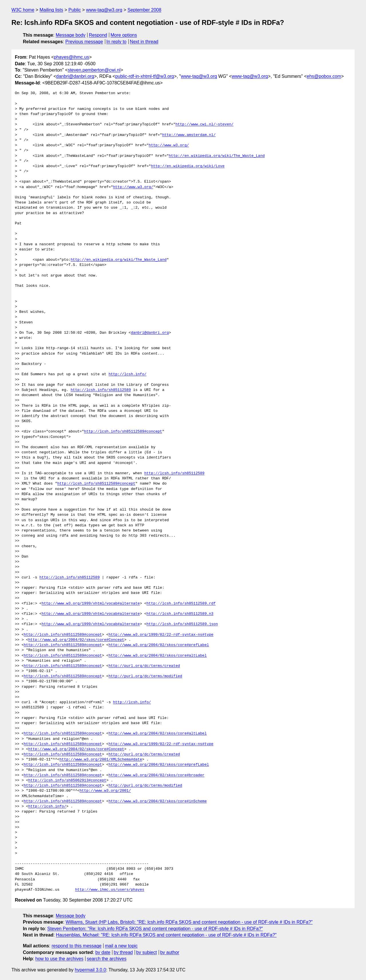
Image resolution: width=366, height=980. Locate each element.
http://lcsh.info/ (128, 374)
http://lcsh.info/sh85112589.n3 (180, 614)
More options (124, 35)
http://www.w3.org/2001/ (105, 791)
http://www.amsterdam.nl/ (189, 135)
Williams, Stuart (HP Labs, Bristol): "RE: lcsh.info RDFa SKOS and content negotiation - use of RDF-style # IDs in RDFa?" (189, 922)
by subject (146, 952)
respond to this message (76, 946)
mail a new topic (121, 946)
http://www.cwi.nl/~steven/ (205, 125)
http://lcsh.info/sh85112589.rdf (181, 604)
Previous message (84, 42)
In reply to (116, 42)
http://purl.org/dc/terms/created (144, 666)
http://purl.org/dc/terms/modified (145, 676)
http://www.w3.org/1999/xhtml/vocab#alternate (91, 604)
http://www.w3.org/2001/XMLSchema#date (101, 760)
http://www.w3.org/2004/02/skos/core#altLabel (158, 656)
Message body (71, 35)
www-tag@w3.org (104, 10)
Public (75, 10)
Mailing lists (51, 10)
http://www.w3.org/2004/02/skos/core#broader (157, 775)
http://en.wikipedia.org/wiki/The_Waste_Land (217, 156)
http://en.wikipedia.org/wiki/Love (188, 166)
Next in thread (144, 42)
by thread (123, 952)
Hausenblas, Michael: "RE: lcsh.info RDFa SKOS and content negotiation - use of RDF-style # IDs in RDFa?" (166, 935)
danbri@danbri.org (75, 76)
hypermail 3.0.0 (90, 970)
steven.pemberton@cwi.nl (94, 70)
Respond (98, 35)
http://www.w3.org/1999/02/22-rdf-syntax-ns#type (161, 635)
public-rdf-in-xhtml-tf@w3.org (145, 76)
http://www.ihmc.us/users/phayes (110, 890)
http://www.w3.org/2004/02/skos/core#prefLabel (159, 645)
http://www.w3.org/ (169, 145)
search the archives (107, 959)
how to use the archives (59, 959)
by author (170, 952)
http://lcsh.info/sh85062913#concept (67, 781)
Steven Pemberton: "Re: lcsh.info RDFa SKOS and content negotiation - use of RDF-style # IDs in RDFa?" (155, 929)
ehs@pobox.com (324, 76)
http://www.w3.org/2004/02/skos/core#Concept (76, 640)
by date (103, 952)
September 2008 (144, 10)
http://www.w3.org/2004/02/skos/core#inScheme (158, 801)
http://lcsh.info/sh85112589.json (182, 624)
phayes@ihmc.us (72, 57)
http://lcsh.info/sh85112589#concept (123, 432)
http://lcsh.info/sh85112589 (101, 390)
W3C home (23, 10)
